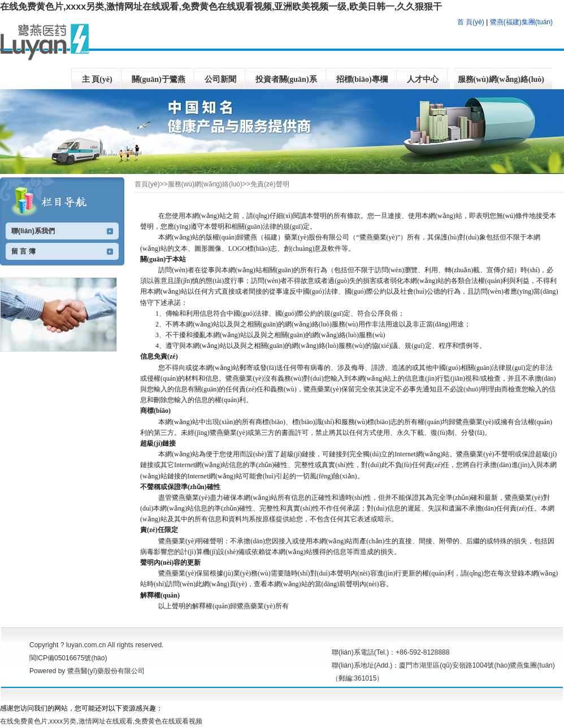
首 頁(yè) (471, 22)
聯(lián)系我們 (33, 231)
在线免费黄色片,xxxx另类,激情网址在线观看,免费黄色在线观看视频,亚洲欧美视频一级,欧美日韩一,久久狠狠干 (221, 6)
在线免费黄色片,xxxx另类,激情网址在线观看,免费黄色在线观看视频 (101, 721)
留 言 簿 (23, 251)
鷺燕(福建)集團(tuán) (521, 22)
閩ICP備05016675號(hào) (68, 658)
